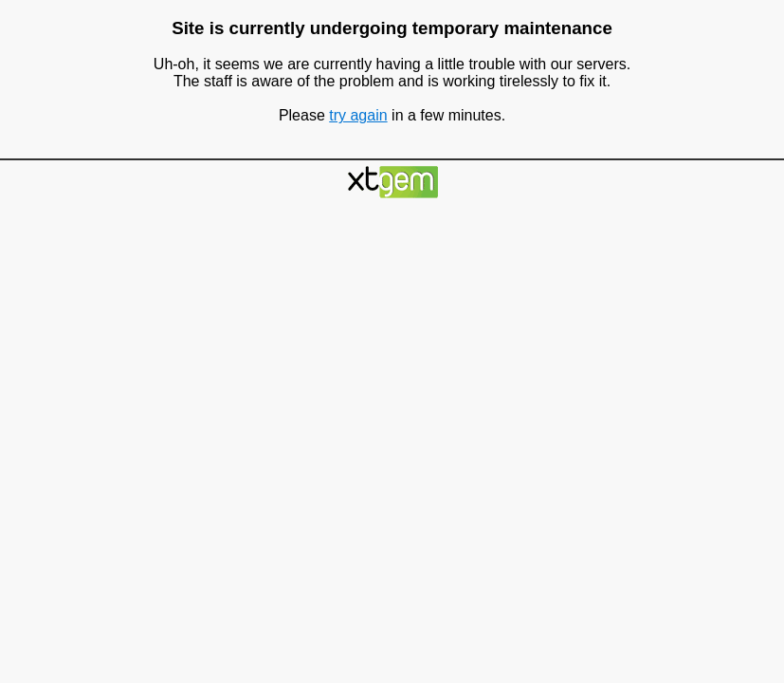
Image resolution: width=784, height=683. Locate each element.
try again (358, 115)
